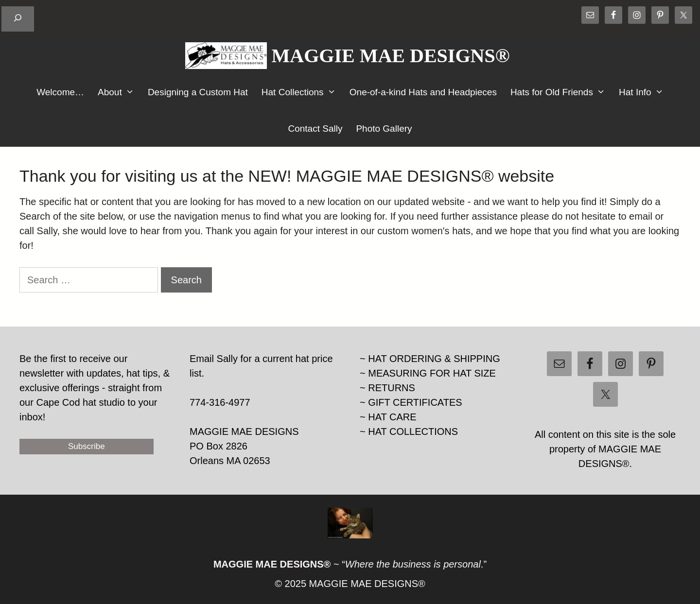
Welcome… (60, 92)
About (119, 92)
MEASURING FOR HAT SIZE (432, 373)
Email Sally (214, 359)
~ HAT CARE (388, 417)
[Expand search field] (18, 19)
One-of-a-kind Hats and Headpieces (423, 92)
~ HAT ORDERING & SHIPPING (430, 359)
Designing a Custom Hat (198, 92)
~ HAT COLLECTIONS (409, 431)
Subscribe (87, 446)
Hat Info (645, 92)
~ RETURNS (387, 388)
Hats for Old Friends (561, 92)
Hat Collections (302, 92)
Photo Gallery (384, 129)
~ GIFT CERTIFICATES (411, 402)
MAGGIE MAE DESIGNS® (391, 56)
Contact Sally (315, 129)
